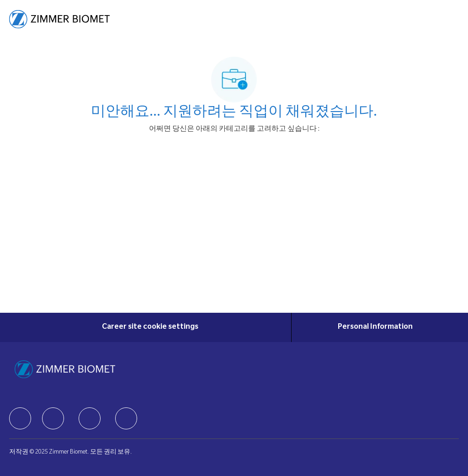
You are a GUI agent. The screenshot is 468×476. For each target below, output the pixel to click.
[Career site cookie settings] (150, 327)
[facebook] (20, 418)
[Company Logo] (59, 20)
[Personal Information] (375, 327)
